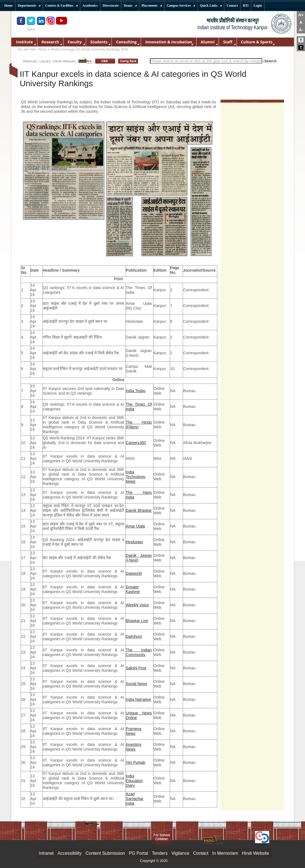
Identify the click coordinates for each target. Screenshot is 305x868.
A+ (301, 15)
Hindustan (135, 542)
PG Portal (138, 853)
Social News (136, 684)
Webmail (30, 61)
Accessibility (70, 853)
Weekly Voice (137, 605)
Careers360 (136, 443)
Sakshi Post (136, 668)
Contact (201, 853)
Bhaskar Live (137, 621)
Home (42, 49)
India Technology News (136, 477)
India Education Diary (134, 781)
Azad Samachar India (135, 799)
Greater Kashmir (133, 589)
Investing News (134, 747)
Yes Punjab (136, 762)
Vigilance (180, 853)
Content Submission (105, 853)
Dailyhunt (134, 636)
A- (301, 30)
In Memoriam (225, 853)
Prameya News (134, 731)
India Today (136, 391)
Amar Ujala (135, 526)
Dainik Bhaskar (139, 510)
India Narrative (138, 699)
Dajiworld (134, 573)
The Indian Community (139, 652)
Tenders (160, 853)
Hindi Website (65, 61)
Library (45, 61)
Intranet (46, 853)
